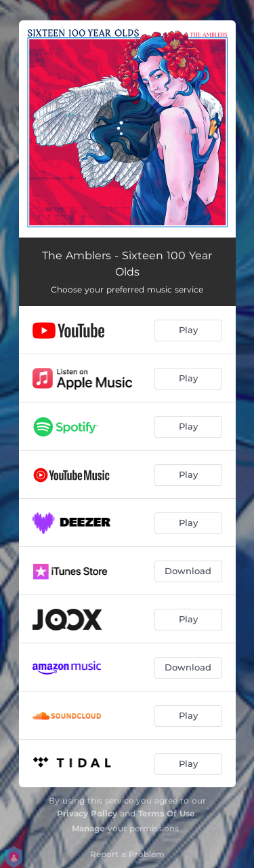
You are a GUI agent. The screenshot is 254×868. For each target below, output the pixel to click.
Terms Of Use (167, 813)
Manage (88, 828)
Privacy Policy (87, 813)
